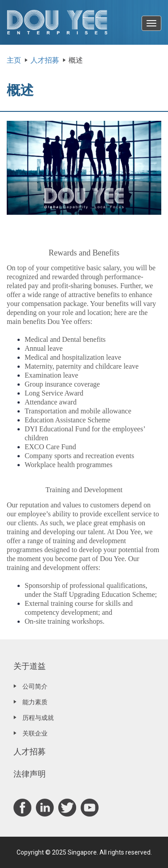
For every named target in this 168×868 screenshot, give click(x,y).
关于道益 (30, 666)
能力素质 (35, 702)
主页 (14, 60)
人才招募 (45, 60)
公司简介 (35, 686)
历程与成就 (38, 718)
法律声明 (30, 774)
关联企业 (35, 733)
